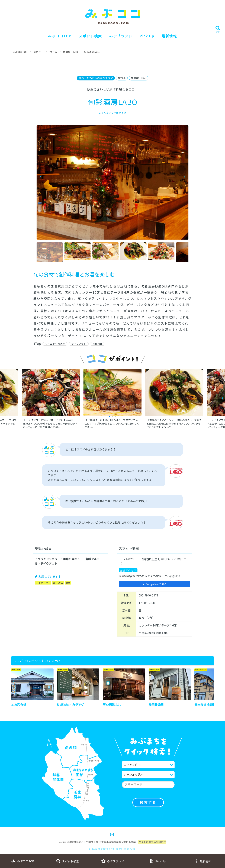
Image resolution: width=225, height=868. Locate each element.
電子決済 (58, 583)
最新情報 (172, 36)
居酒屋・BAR (71, 52)
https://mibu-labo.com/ (154, 633)
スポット (39, 52)
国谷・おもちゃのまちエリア (95, 78)
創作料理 (98, 344)
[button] (184, 177)
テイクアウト (79, 344)
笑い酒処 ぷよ (113, 705)
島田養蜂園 (156, 705)
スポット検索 (89, 36)
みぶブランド (121, 36)
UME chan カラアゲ (71, 705)
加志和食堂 (19, 705)
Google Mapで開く (156, 585)
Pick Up (148, 36)
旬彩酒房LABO (93, 52)
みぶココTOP (58, 36)
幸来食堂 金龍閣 (206, 705)
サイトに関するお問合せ (152, 843)
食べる (54, 52)
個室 (68, 583)
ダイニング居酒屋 (55, 344)
